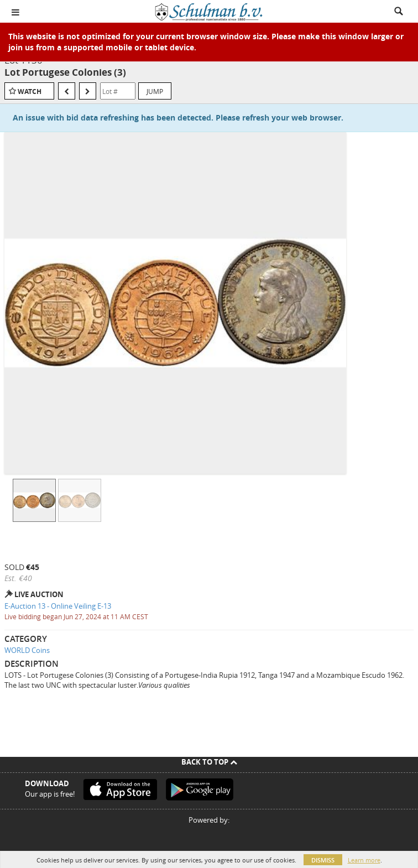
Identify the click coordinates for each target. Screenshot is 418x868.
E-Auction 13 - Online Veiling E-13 (58, 606)
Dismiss (323, 860)
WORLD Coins (27, 650)
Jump (155, 91)
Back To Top (209, 762)
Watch (30, 91)
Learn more (364, 860)
